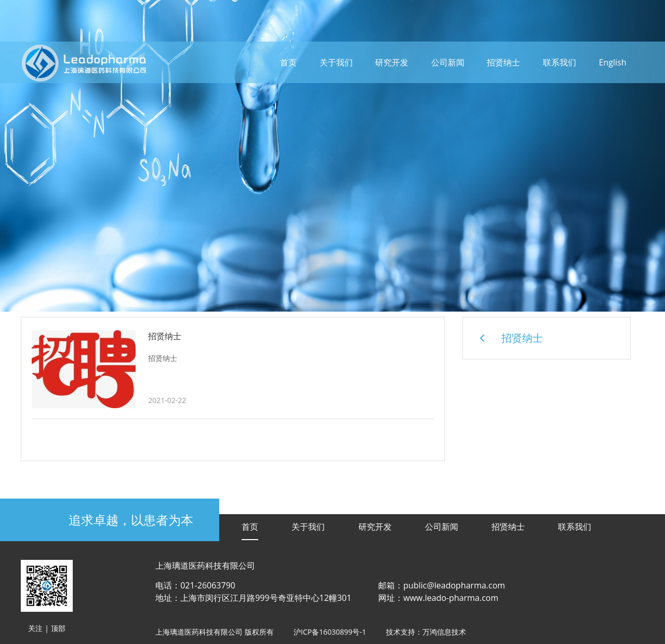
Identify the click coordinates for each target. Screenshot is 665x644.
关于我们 (336, 62)
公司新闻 (448, 62)
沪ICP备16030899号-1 (330, 632)
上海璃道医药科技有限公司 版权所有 (215, 632)
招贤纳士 (503, 62)
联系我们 (560, 62)
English (613, 62)
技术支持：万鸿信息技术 (426, 632)
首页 (288, 62)
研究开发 (392, 62)
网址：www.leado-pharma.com (438, 598)
